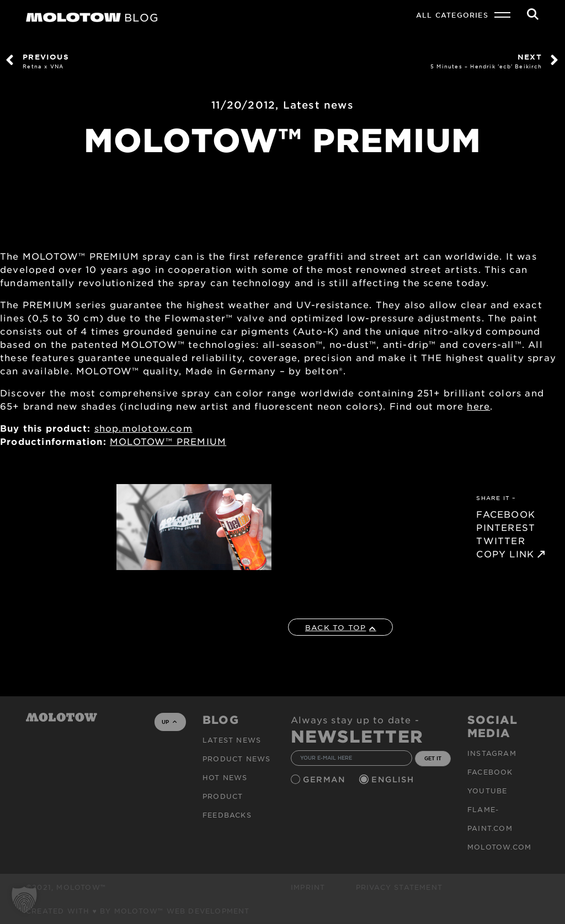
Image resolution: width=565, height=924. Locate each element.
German (326, 779)
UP (169, 722)
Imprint (308, 887)
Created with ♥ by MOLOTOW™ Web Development (138, 911)
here (478, 406)
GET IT (433, 758)
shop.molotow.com (143, 428)
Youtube (487, 791)
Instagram (492, 753)
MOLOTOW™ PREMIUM (168, 441)
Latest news (318, 105)
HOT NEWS (225, 777)
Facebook (490, 772)
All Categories (452, 15)
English (394, 779)
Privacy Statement (399, 887)
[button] (24, 900)
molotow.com (499, 847)
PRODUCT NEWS (236, 759)
